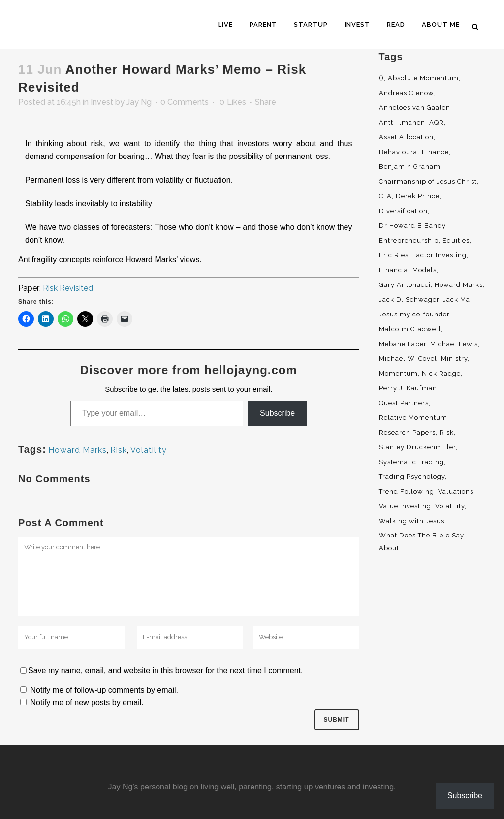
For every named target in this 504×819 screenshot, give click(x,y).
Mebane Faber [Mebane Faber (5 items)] (403, 344)
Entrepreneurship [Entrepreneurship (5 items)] (409, 240)
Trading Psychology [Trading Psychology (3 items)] (412, 477)
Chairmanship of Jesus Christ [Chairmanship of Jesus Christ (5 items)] (428, 181)
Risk (119, 450)
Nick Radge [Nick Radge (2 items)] (441, 373)
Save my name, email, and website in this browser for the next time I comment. (165, 671)
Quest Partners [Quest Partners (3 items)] (404, 403)
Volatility (149, 450)
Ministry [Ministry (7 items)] (454, 359)
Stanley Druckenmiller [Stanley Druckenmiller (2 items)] (417, 447)
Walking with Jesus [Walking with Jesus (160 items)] (412, 521)
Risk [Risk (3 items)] (447, 432)
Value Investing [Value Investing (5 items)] (405, 506)
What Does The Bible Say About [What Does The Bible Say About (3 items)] (422, 542)
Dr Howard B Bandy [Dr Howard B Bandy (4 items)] (412, 226)
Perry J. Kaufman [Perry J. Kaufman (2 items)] (408, 388)
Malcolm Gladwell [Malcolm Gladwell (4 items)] (410, 329)
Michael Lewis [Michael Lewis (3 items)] (454, 344)
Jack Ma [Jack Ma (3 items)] (457, 299)
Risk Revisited (68, 288)
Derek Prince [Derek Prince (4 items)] (418, 196)
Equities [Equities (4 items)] (456, 240)
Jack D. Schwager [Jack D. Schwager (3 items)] (409, 299)
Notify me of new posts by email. (87, 703)
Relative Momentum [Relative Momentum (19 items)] (413, 418)
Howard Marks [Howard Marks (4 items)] (459, 285)
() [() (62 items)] (381, 78)
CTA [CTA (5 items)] (385, 196)
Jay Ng (139, 102)
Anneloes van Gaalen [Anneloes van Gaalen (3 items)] (415, 108)
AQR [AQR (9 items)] (437, 122)
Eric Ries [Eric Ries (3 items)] (394, 255)
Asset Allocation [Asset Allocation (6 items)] (406, 137)
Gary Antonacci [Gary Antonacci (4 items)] (405, 285)
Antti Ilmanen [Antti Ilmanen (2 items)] (402, 122)
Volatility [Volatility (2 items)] (450, 506)
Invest (102, 102)
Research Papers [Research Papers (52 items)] (407, 432)
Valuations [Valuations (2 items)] (456, 491)
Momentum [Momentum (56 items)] (398, 373)
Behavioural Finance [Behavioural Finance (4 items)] (414, 152)
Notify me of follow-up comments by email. (104, 690)
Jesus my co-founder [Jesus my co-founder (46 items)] (414, 314)
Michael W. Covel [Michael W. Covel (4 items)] (408, 359)
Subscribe (277, 413)
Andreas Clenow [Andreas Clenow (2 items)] (406, 93)
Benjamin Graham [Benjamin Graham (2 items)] (410, 167)
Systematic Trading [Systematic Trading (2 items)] (411, 462)
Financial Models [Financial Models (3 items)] (408, 270)
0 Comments (185, 102)
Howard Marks (78, 450)
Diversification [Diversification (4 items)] (403, 211)
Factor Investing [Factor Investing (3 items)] (440, 255)
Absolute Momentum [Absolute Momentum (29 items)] (423, 78)
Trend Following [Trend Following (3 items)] (407, 491)
